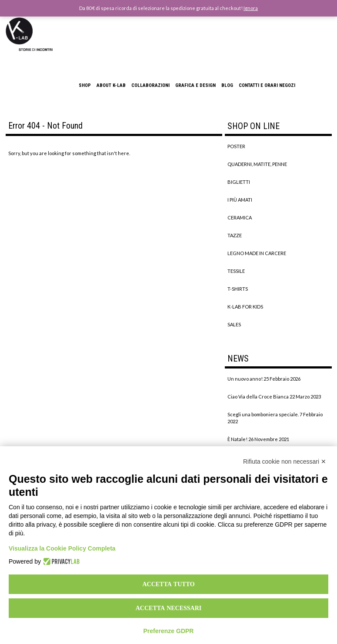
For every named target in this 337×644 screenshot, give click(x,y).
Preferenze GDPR (169, 631)
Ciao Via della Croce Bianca (258, 397)
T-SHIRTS (238, 289)
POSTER (236, 146)
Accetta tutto (168, 584)
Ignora (251, 8)
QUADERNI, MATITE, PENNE (257, 164)
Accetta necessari (169, 608)
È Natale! (237, 439)
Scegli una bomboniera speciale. (263, 414)
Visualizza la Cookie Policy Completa (62, 548)
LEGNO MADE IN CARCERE (257, 253)
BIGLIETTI (239, 182)
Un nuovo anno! (245, 379)
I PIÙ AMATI (240, 200)
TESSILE (236, 271)
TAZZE (235, 235)
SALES (234, 324)
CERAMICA (240, 217)
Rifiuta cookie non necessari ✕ (285, 461)
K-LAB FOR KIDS (245, 307)
